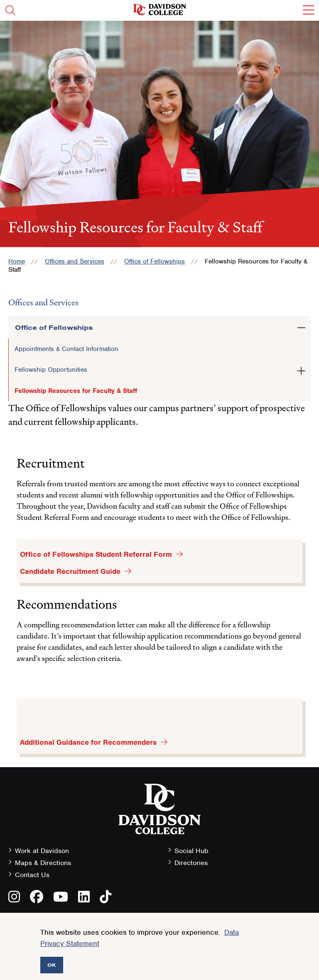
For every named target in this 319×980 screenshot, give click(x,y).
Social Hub (191, 851)
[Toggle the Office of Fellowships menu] (301, 326)
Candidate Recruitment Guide (70, 571)
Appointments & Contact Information (66, 349)
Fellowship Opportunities (51, 370)
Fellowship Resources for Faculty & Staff (76, 391)
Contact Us (32, 875)
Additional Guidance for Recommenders (88, 742)
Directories (191, 863)
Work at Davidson (42, 851)
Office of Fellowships (155, 261)
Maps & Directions (43, 863)
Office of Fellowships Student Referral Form (96, 554)
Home (17, 261)
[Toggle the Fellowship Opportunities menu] (301, 369)
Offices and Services (75, 261)
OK (52, 965)
